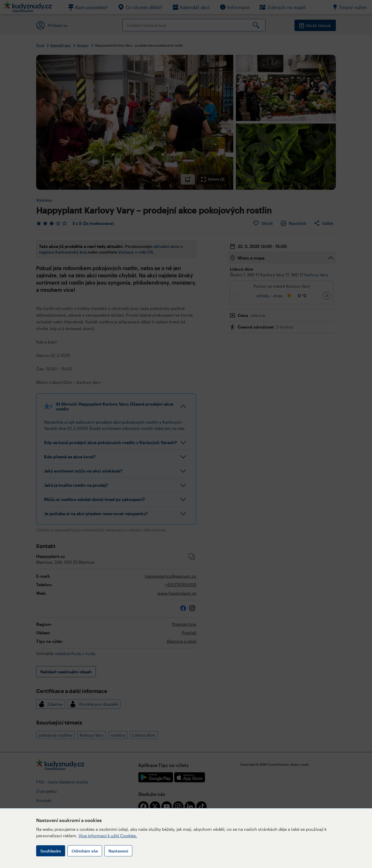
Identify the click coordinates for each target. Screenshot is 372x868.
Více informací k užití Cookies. (108, 836)
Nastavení (118, 851)
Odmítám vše (85, 851)
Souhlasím (51, 851)
